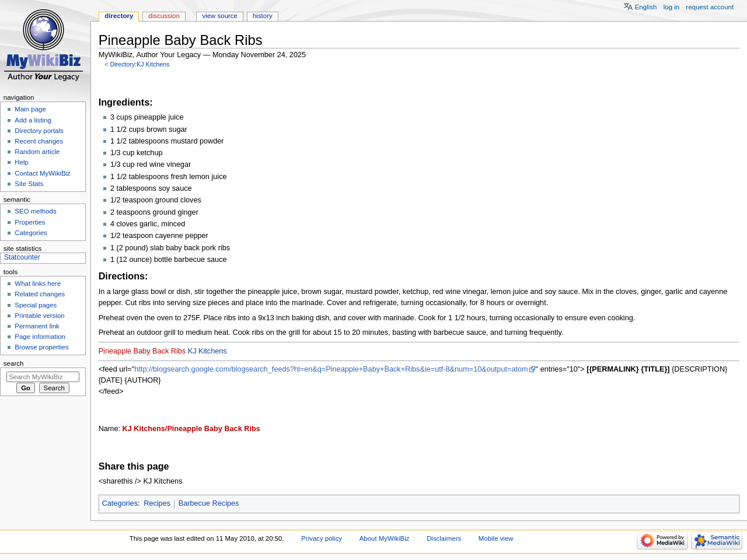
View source (219, 16)
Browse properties (41, 347)
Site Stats (29, 184)
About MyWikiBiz (385, 538)
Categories (120, 503)
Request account (710, 7)
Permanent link (37, 326)
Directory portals (39, 131)
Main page (30, 109)
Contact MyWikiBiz (42, 173)
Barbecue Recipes (209, 503)
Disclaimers (444, 538)
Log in (671, 7)
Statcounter (22, 257)
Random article (37, 152)
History (263, 16)
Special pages (36, 305)
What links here (38, 283)
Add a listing (33, 120)
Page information (40, 337)
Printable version (39, 316)
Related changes (40, 294)
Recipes (157, 503)
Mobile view (496, 538)
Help (22, 162)
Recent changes (39, 141)
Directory (119, 16)
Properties (30, 222)
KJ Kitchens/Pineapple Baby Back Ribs (191, 429)
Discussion (164, 16)
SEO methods (35, 211)
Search (14, 363)
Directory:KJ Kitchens (139, 64)
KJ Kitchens (207, 351)
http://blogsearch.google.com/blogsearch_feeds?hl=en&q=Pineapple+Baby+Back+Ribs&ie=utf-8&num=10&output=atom (331, 369)
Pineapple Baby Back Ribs (142, 351)
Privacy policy (322, 538)
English (646, 7)
